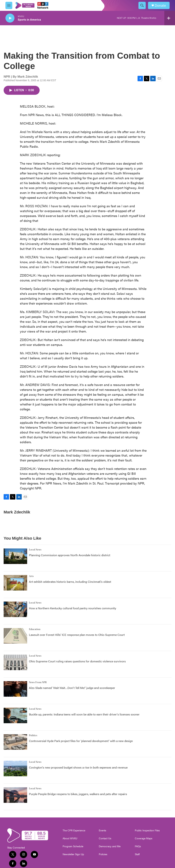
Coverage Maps (144, 838)
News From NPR (38, 682)
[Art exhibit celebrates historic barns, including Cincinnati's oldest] (15, 583)
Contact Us (105, 838)
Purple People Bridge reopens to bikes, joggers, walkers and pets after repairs (78, 794)
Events (103, 830)
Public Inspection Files (147, 830)
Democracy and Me (110, 846)
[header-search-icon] (142, 5)
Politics (33, 735)
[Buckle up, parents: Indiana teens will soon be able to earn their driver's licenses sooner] (15, 715)
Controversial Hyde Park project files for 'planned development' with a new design (81, 741)
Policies (103, 854)
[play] (10, 18)
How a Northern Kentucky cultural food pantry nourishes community (73, 608)
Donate (160, 6)
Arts (31, 576)
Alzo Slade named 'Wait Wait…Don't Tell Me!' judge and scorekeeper (72, 688)
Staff (137, 854)
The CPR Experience (74, 830)
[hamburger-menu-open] (9, 5)
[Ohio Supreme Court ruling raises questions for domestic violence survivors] (15, 662)
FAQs (138, 846)
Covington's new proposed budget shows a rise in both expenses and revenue (78, 767)
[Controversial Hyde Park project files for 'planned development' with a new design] (15, 742)
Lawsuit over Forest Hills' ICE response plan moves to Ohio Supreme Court (77, 635)
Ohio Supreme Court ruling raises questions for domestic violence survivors (77, 661)
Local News (35, 550)
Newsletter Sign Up (73, 854)
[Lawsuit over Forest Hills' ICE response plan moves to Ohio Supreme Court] (15, 636)
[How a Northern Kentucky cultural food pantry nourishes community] (15, 609)
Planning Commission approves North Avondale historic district (70, 555)
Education (35, 629)
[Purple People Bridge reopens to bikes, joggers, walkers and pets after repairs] (15, 795)
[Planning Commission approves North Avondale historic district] (15, 556)
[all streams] (170, 18)
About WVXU (70, 838)
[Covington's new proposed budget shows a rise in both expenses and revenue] (15, 769)
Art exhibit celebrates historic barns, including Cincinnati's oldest (70, 582)
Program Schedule (73, 846)
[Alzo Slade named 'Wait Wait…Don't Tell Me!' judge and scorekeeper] (15, 689)
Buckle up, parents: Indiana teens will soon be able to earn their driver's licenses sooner (84, 714)
